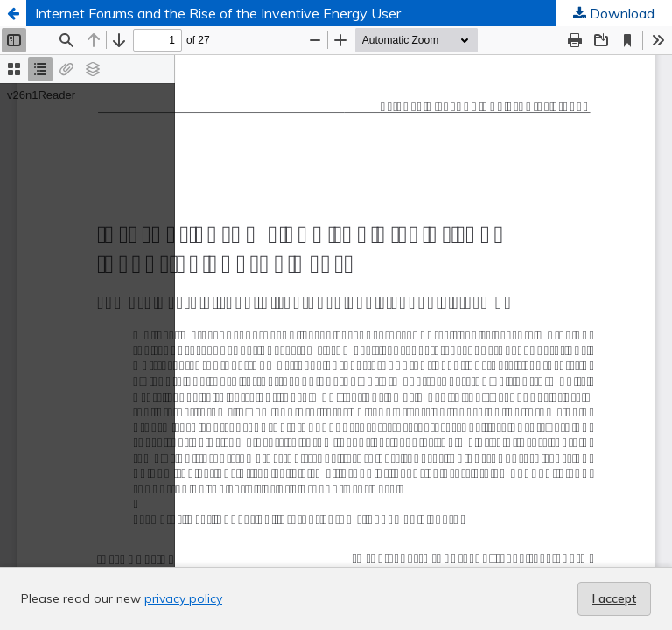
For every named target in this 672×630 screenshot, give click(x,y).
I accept (614, 598)
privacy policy (183, 598)
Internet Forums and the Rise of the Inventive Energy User (218, 13)
